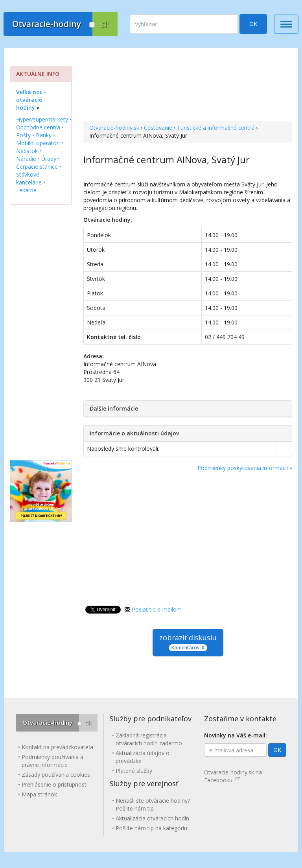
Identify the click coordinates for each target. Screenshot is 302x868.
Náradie (26, 159)
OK (253, 24)
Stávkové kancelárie (29, 178)
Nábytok (27, 151)
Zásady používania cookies (56, 775)
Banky (44, 135)
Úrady (49, 159)
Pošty (23, 135)
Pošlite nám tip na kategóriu (151, 828)
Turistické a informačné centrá (216, 128)
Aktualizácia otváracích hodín (152, 818)
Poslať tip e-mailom (157, 609)
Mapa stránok (39, 794)
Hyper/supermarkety (42, 119)
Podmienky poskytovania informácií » (245, 468)
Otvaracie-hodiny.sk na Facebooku (233, 776)
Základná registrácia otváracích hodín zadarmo (149, 739)
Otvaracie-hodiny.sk (114, 128)
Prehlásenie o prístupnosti (55, 784)
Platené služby (134, 771)
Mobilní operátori (38, 143)
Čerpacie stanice (37, 167)
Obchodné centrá (38, 127)
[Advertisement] (188, 85)
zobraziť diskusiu (188, 642)
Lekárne (26, 190)
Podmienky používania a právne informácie (52, 761)
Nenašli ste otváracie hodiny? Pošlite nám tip (153, 804)
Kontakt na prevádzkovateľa (57, 747)
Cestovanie (158, 128)
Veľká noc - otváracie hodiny (31, 100)
